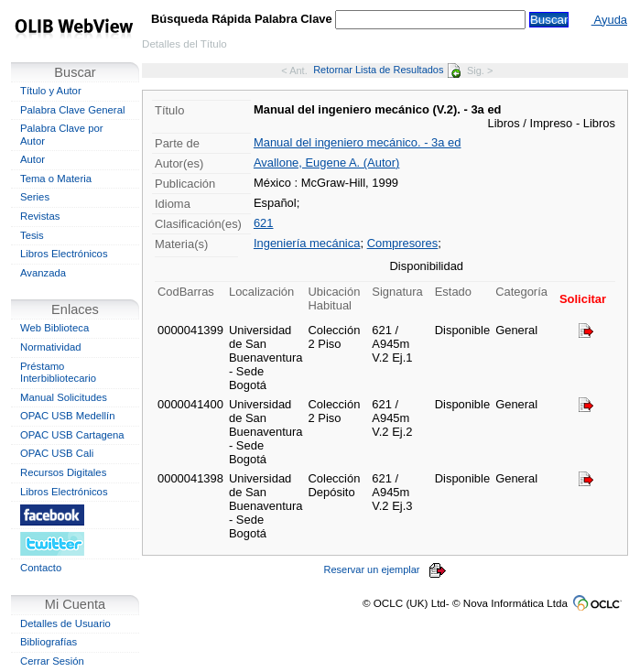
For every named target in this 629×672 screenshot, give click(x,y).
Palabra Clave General (72, 110)
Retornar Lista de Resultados (387, 70)
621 (264, 223)
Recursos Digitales (63, 472)
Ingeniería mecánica (307, 243)
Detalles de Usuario (65, 623)
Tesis (32, 235)
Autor (33, 159)
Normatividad (51, 347)
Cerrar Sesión (52, 661)
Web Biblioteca (54, 328)
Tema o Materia (56, 179)
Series (35, 197)
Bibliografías (49, 642)
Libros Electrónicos (64, 254)
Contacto (41, 568)
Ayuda (609, 20)
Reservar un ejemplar (385, 569)
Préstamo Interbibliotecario (58, 373)
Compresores (403, 243)
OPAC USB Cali (57, 453)
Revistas (40, 216)
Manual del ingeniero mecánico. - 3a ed (358, 142)
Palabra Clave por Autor (62, 135)
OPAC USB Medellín (68, 416)
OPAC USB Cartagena (72, 435)
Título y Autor (51, 91)
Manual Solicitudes (64, 397)
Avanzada (43, 273)
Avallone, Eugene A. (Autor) (326, 163)
